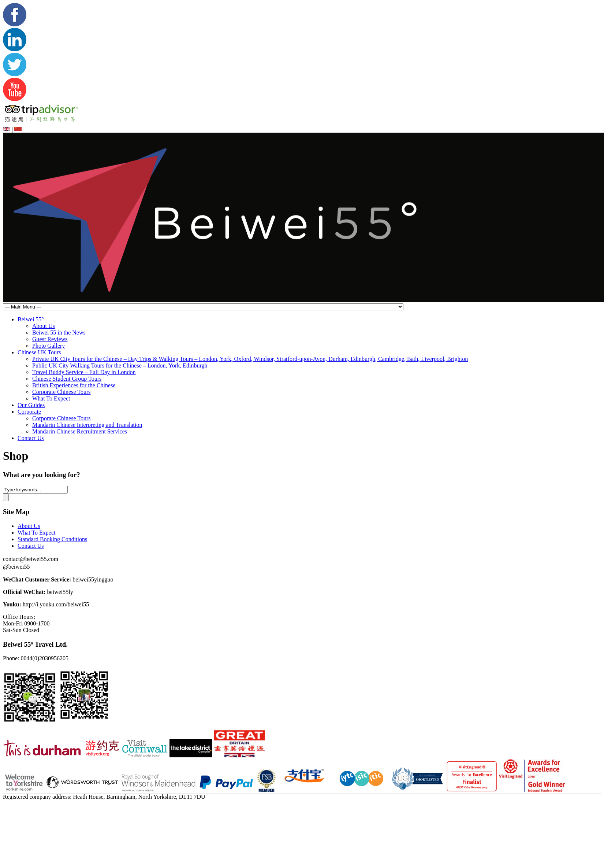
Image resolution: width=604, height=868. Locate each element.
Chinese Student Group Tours (67, 379)
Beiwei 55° (31, 319)
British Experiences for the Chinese (74, 385)
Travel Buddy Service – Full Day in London (84, 372)
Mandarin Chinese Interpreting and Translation (87, 425)
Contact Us (31, 438)
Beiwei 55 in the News (59, 333)
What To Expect (51, 398)
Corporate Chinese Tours (61, 392)
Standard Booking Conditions (52, 539)
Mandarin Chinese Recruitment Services (80, 431)
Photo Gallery (49, 346)
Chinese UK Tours (39, 352)
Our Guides (31, 405)
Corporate (29, 412)
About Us (44, 326)
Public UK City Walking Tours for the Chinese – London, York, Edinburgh (120, 365)
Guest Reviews (50, 339)
